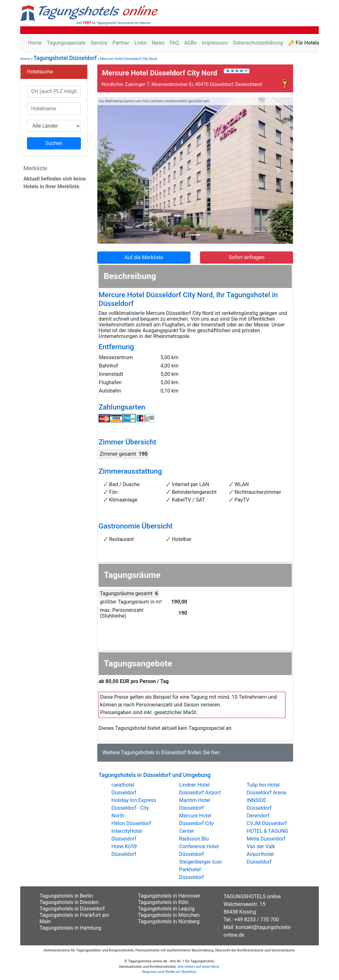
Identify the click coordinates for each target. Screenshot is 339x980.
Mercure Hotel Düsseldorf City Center (197, 823)
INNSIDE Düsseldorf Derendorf (259, 808)
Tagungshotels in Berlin (66, 896)
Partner (121, 43)
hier (215, 752)
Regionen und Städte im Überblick (169, 972)
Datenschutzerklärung (258, 43)
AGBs (190, 43)
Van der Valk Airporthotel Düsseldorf (261, 854)
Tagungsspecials (66, 43)
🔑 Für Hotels (304, 43)
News (158, 43)
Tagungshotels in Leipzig (166, 909)
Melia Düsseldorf (266, 839)
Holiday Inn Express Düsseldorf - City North (134, 808)
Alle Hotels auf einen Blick (198, 967)
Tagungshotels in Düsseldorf (153, 752)
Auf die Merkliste (144, 257)
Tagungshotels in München (169, 915)
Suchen (54, 143)
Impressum (215, 43)
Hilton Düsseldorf (131, 823)
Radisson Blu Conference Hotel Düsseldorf (199, 846)
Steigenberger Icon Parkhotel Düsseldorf (201, 870)
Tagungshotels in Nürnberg (169, 921)
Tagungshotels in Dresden (69, 902)
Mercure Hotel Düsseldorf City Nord (128, 59)
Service (99, 43)
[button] (112, 170)
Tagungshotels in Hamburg (70, 928)
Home (35, 43)
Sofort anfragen (247, 257)
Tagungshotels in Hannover (169, 896)
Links (141, 43)
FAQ (174, 43)
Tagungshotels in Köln (163, 902)
